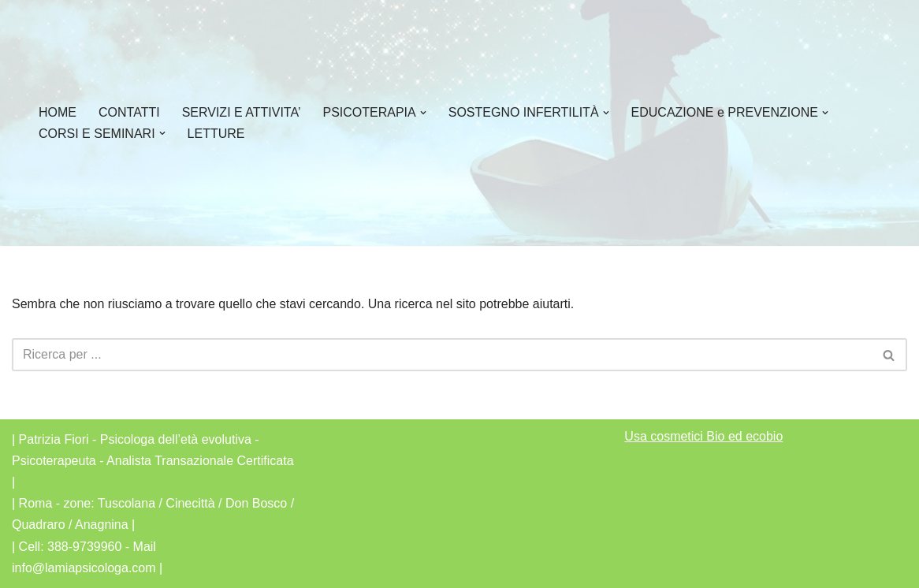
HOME (58, 112)
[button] (423, 113)
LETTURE (216, 134)
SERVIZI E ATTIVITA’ (242, 112)
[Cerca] (442, 355)
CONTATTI (129, 112)
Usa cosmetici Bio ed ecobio (703, 436)
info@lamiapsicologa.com (84, 568)
